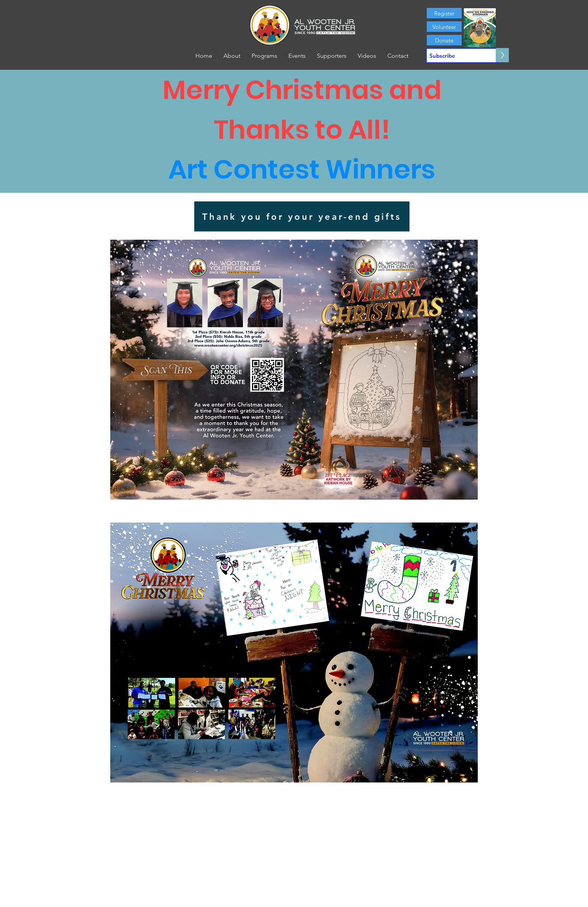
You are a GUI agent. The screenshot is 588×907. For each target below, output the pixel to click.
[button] (232, 56)
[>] (502, 55)
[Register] (444, 13)
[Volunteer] (444, 27)
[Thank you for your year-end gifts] (302, 216)
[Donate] (444, 40)
